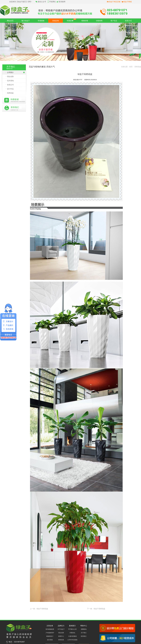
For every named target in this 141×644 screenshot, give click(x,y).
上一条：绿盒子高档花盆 (39, 609)
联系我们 (84, 636)
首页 (131, 67)
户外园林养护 (50, 633)
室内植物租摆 (50, 629)
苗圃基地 (84, 629)
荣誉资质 (61, 640)
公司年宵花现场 (72, 640)
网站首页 (10, 21)
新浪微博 (62, 2)
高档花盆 (10, 93)
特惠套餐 (71, 20)
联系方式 (128, 21)
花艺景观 (50, 640)
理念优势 (10, 77)
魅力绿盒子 (26, 21)
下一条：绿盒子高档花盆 (96, 609)
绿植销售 (99, 21)
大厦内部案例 (72, 636)
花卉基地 (10, 81)
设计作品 (10, 89)
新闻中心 (61, 636)
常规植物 (41, 21)
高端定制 (56, 21)
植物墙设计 (50, 636)
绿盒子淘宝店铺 (115, 2)
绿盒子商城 (127, 2)
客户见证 (114, 21)
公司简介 (16, 72)
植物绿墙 (85, 21)
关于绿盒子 (61, 629)
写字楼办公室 (72, 629)
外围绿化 (72, 633)
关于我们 (84, 633)
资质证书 (10, 85)
